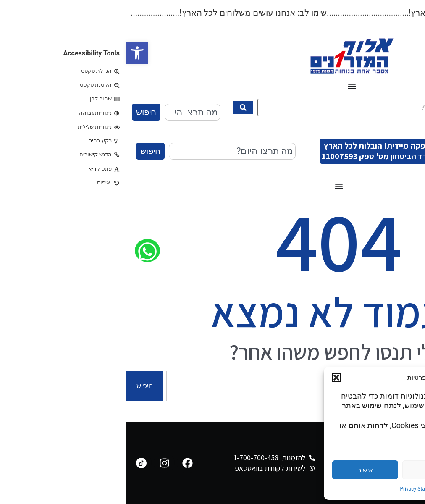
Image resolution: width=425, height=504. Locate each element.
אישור (239, 470)
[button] (11, 53)
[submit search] (117, 108)
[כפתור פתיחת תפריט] (226, 86)
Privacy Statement (294, 489)
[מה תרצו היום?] (237, 108)
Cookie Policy (334, 489)
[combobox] (66, 112)
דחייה (309, 470)
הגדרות (379, 470)
